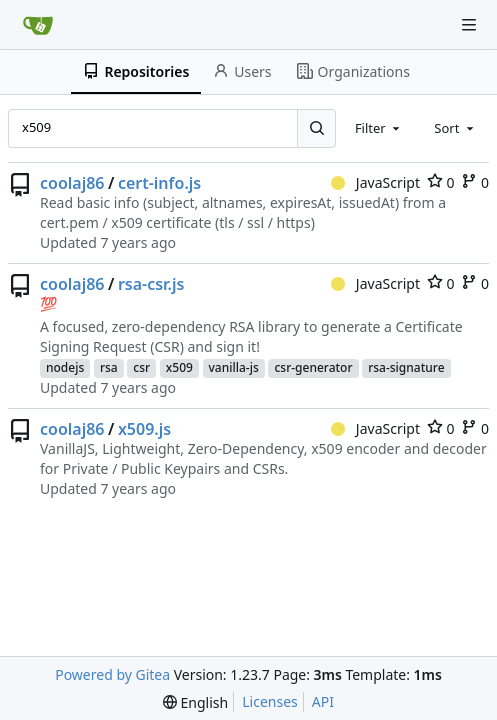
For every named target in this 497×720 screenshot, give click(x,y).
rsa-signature (406, 367)
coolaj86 (72, 183)
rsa (109, 367)
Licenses (270, 701)
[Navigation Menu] (469, 25)
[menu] (195, 702)
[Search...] (316, 128)
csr (141, 367)
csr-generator (313, 367)
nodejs (65, 367)
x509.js (144, 429)
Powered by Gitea (112, 674)
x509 (179, 367)
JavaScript (375, 182)
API (323, 701)
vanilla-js (234, 367)
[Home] (38, 25)
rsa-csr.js (151, 284)
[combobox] (379, 128)
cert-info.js (159, 183)
